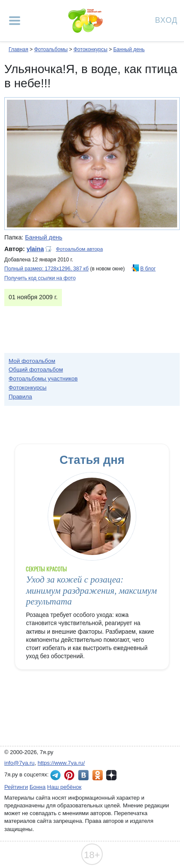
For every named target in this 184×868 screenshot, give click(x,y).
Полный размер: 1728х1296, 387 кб (46, 269)
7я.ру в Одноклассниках (98, 775)
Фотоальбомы (51, 49)
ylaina (35, 249)
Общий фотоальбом (36, 370)
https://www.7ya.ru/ (61, 763)
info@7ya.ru (19, 763)
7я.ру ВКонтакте (83, 775)
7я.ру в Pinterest (69, 775)
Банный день (129, 49)
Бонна (38, 787)
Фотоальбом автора (79, 249)
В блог (148, 269)
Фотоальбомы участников (43, 379)
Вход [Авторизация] (166, 20)
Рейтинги (16, 787)
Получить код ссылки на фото (40, 278)
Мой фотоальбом (32, 361)
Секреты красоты (46, 569)
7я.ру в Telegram (55, 775)
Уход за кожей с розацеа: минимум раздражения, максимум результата (91, 590)
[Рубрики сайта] (15, 21)
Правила (20, 397)
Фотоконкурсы (90, 49)
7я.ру (111, 775)
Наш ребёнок (64, 787)
